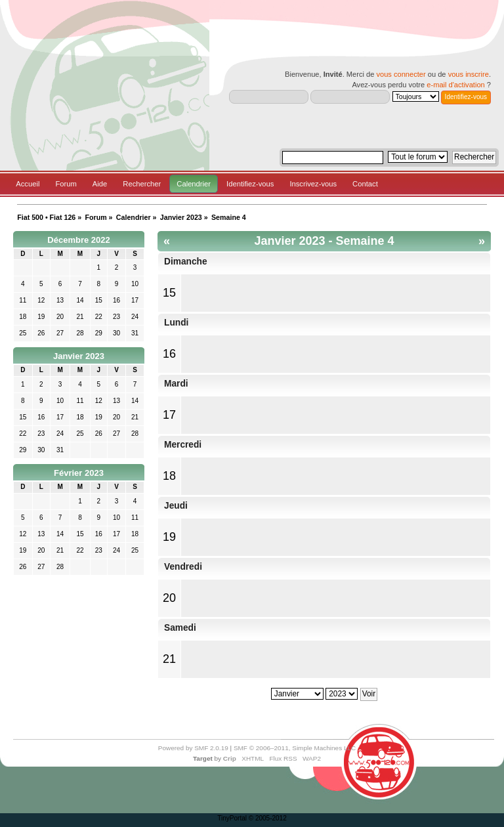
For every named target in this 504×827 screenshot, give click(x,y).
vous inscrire (469, 74)
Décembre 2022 (78, 240)
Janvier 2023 (79, 356)
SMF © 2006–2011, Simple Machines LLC (295, 748)
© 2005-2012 (268, 818)
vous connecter (401, 74)
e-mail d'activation (455, 85)
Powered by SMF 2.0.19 (193, 748)
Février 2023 (79, 473)
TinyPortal (232, 818)
